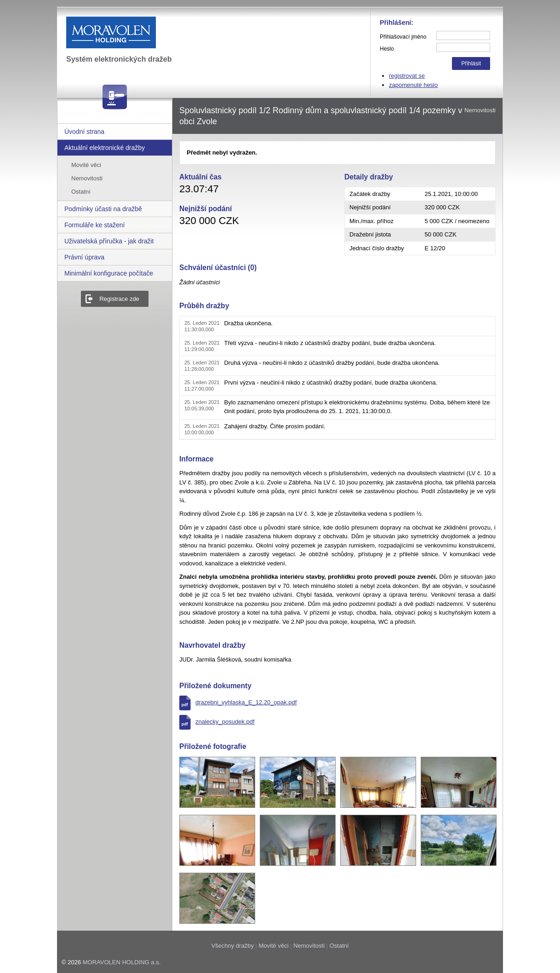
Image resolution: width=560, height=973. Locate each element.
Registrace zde (119, 299)
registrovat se (407, 76)
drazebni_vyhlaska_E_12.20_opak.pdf (246, 702)
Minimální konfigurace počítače (109, 273)
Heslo (387, 49)
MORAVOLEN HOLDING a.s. (122, 962)
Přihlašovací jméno (403, 37)
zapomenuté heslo (413, 85)
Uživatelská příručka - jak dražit (109, 241)
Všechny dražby (232, 946)
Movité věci (86, 165)
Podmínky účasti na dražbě (103, 209)
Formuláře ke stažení (95, 225)
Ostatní (81, 192)
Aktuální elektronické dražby (105, 148)
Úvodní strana (84, 132)
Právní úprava (84, 257)
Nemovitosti (87, 178)
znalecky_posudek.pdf (225, 722)
